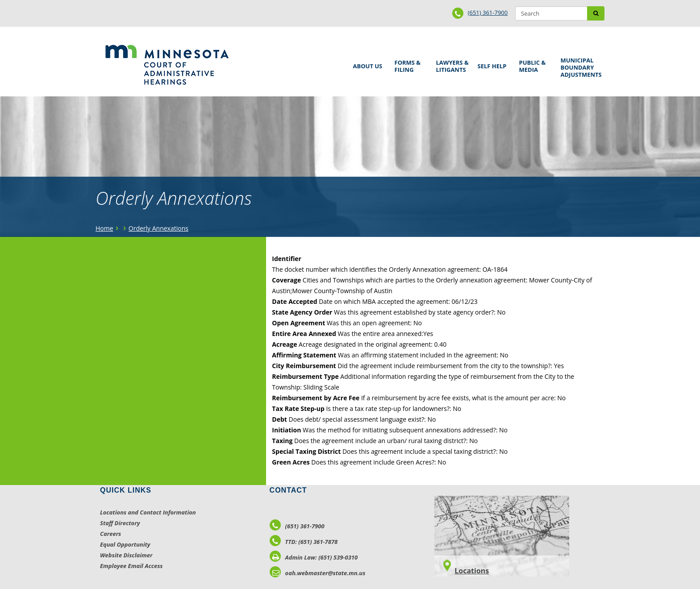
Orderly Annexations (158, 228)
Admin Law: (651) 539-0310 (314, 557)
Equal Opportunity (125, 544)
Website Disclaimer (126, 555)
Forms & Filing (409, 65)
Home (104, 228)
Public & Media (533, 65)
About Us (366, 63)
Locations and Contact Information (148, 512)
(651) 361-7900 (488, 12)
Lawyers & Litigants (451, 65)
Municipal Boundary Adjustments (580, 67)
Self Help (491, 63)
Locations (472, 571)
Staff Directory (120, 523)
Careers (110, 534)
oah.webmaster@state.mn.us (318, 573)
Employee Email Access (131, 566)
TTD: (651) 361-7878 (304, 542)
